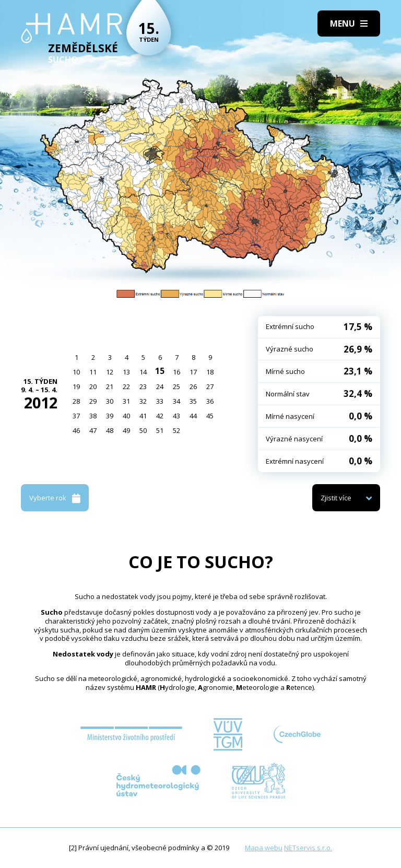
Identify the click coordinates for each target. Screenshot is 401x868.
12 (110, 372)
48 (110, 430)
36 (210, 401)
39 (110, 416)
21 (110, 386)
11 (93, 372)
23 (143, 386)
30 (110, 401)
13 (126, 372)
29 (93, 401)
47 (93, 430)
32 (143, 401)
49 (126, 430)
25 (176, 386)
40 (126, 416)
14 (143, 372)
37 (76, 416)
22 (126, 386)
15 (160, 371)
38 (93, 416)
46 (76, 430)
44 (193, 416)
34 (176, 401)
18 (210, 372)
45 (210, 416)
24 (160, 386)
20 (93, 386)
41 (143, 416)
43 (176, 416)
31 (126, 401)
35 (193, 401)
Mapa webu (264, 848)
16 (176, 372)
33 (160, 401)
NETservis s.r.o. (308, 848)
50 (143, 430)
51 (160, 430)
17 (193, 372)
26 (193, 386)
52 (176, 430)
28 (76, 401)
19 (76, 386)
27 (210, 386)
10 (76, 372)
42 (160, 416)
